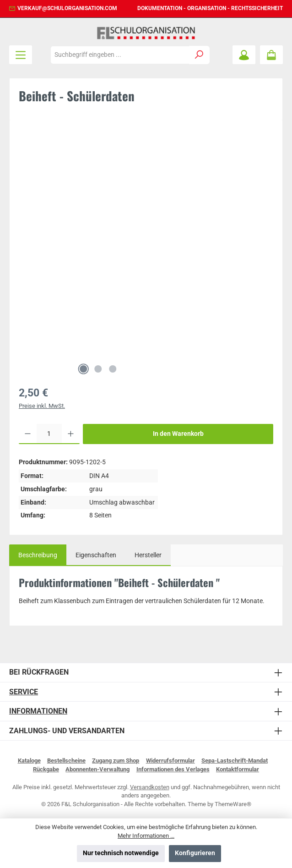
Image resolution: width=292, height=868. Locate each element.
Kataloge (29, 761)
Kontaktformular (238, 769)
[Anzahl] (49, 434)
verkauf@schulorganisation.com (67, 8)
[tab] (38, 555)
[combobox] (120, 55)
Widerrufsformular (170, 761)
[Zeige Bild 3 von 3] (113, 369)
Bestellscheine (66, 761)
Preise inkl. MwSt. (42, 406)
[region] (146, 254)
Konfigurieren (195, 853)
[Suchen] (199, 55)
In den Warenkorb (178, 434)
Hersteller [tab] (148, 555)
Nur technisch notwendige (121, 853)
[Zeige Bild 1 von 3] (83, 369)
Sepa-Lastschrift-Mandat (235, 761)
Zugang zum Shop (116, 761)
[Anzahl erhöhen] (71, 434)
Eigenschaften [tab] (96, 555)
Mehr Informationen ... (146, 836)
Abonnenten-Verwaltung (97, 769)
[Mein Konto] (244, 55)
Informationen (38, 711)
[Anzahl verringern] (28, 434)
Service (24, 692)
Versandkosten (150, 787)
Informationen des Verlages (173, 769)
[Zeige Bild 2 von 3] (98, 369)
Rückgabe (46, 769)
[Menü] (21, 55)
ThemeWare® (233, 804)
